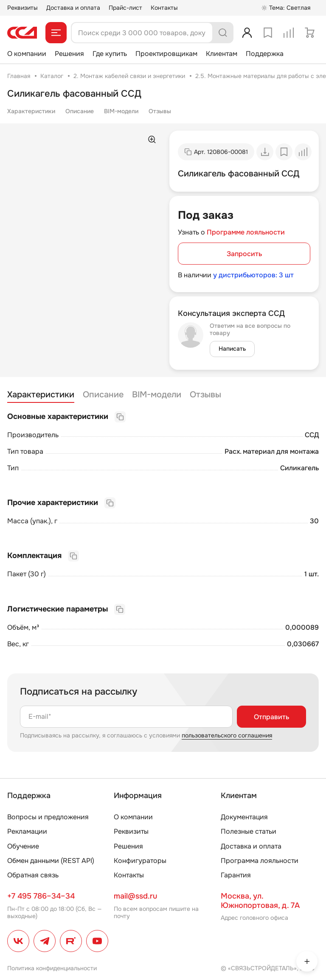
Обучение (23, 846)
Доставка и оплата (73, 8)
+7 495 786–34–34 (41, 896)
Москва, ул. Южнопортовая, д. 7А (260, 901)
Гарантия (236, 875)
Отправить (271, 717)
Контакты (164, 8)
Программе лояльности (246, 232)
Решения (69, 54)
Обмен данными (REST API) (51, 861)
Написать (232, 349)
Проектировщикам (166, 54)
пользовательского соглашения (227, 735)
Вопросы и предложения (48, 817)
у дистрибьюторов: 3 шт (253, 275)
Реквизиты (22, 8)
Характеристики (31, 111)
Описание (80, 111)
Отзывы (160, 111)
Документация (244, 817)
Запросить (244, 254)
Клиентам (222, 54)
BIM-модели (121, 111)
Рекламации (27, 831)
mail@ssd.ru (135, 896)
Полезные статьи (249, 831)
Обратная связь (33, 875)
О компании (27, 54)
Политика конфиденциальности (52, 968)
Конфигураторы (140, 861)
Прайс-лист (125, 8)
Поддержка (265, 54)
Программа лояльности (260, 861)
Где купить (110, 54)
